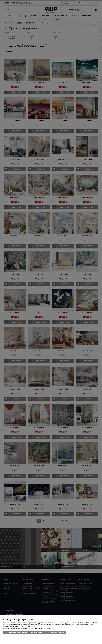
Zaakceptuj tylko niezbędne (16, 633)
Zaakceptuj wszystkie (55, 633)
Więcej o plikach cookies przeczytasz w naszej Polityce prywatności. (27, 628)
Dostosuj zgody (37, 633)
